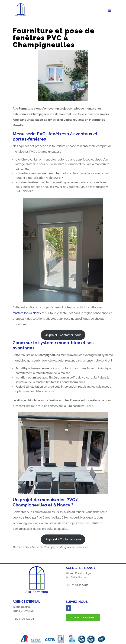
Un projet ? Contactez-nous (63, 335)
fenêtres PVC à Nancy (27, 313)
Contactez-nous (83, 618)
